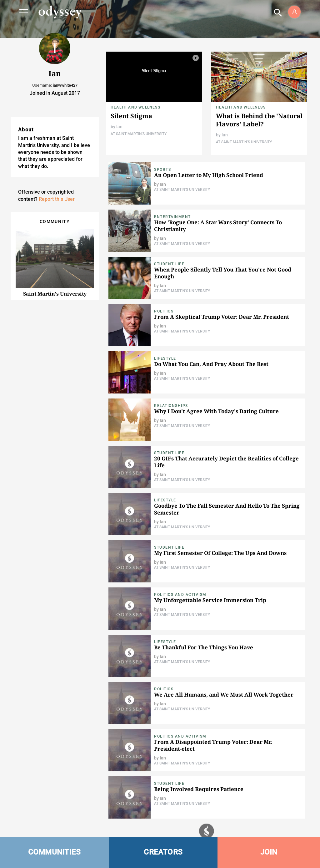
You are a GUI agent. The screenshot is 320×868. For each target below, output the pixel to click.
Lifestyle (165, 358)
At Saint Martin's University (139, 134)
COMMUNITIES (55, 852)
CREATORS (163, 852)
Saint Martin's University (55, 294)
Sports (162, 170)
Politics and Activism (180, 595)
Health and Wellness (135, 107)
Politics (164, 311)
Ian (119, 127)
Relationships (171, 406)
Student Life (169, 264)
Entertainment (172, 217)
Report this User (57, 199)
